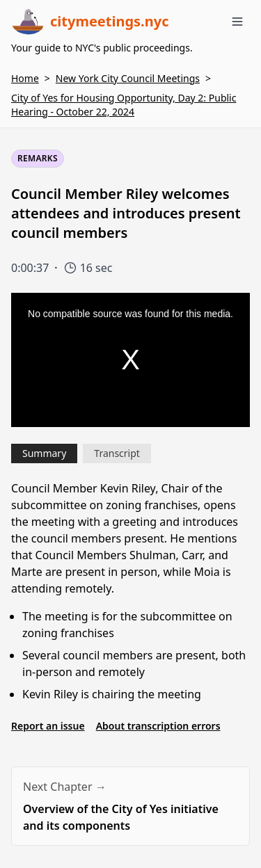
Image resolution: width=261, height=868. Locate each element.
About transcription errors (158, 726)
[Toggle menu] (237, 22)
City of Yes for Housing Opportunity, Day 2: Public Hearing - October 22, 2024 (124, 105)
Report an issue (48, 726)
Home (25, 78)
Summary (44, 453)
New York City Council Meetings (128, 78)
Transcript (117, 453)
